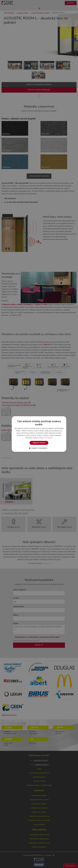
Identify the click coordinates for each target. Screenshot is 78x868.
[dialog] (39, 434)
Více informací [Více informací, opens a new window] (48, 438)
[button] (39, 448)
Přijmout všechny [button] (39, 443)
